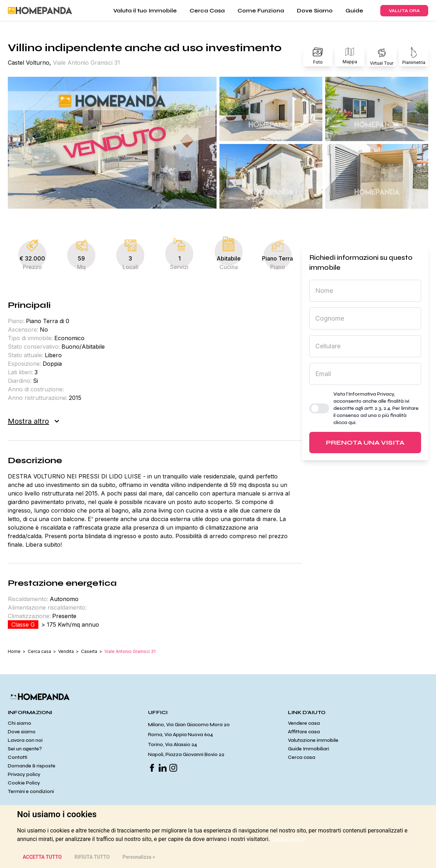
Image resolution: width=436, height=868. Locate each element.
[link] (288, 839)
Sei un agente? (25, 749)
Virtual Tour (382, 56)
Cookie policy (288, 839)
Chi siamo (20, 723)
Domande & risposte (32, 766)
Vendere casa (304, 723)
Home (14, 651)
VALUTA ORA (404, 11)
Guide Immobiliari (309, 749)
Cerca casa (39, 651)
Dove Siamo (315, 10)
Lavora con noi (25, 740)
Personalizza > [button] (139, 857)
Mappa (350, 56)
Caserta (89, 651)
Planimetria (414, 56)
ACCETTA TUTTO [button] (42, 857)
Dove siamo (22, 732)
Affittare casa (304, 732)
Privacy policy (24, 774)
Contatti (18, 757)
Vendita (66, 651)
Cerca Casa (207, 10)
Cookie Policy (24, 783)
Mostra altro (33, 421)
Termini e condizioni (31, 791)
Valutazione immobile (313, 740)
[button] (112, 143)
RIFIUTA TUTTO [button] (92, 857)
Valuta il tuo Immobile (145, 10)
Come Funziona (261, 10)
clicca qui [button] (344, 422)
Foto (318, 56)
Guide (354, 10)
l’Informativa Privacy (370, 394)
